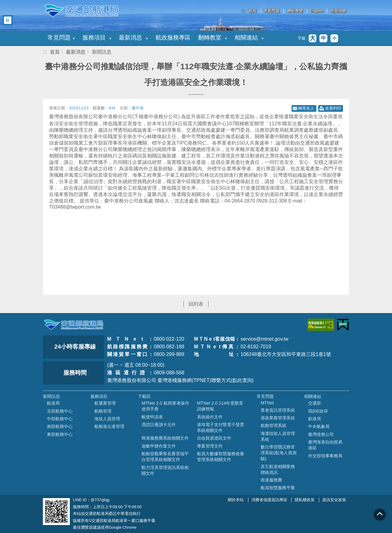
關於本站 (236, 500)
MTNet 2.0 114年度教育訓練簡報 (220, 406)
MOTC (73, 325)
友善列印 (333, 108)
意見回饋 (338, 11)
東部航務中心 (60, 434)
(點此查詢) (242, 380)
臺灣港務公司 (321, 434)
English (317, 11)
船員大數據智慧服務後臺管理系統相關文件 (221, 457)
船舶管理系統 (273, 425)
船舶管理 (103, 411)
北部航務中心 (60, 411)
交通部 (315, 403)
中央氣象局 (319, 426)
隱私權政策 (305, 500)
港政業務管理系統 (278, 418)
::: (243, 11)
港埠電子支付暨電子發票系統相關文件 (221, 427)
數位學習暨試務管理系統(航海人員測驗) (279, 453)
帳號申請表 (152, 417)
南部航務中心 (60, 426)
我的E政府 (318, 411)
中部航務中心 (60, 419)
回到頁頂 (380, 515)
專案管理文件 (210, 446)
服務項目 (97, 38)
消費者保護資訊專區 (269, 500)
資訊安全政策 (334, 500)
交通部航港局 (81, 11)
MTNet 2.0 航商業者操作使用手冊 (165, 406)
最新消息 (133, 38)
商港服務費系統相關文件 (165, 438)
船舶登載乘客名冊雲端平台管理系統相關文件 (165, 457)
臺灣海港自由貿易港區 (325, 445)
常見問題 (272, 11)
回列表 (196, 304)
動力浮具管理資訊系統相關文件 (165, 470)
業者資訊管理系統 (278, 410)
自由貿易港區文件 (214, 438)
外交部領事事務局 (325, 456)
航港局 (53, 403)
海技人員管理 (107, 419)
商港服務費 (271, 480)
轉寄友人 (306, 108)
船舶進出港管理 (109, 426)
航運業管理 (105, 403)
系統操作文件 (210, 417)
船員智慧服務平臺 (278, 488)
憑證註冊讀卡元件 (159, 425)
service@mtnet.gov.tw (264, 339)
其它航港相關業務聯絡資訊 (278, 469)
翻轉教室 (213, 38)
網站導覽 (295, 11)
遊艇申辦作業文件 (159, 446)
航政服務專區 (173, 38)
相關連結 (249, 38)
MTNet (267, 403)
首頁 (252, 11)
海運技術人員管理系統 (278, 436)
